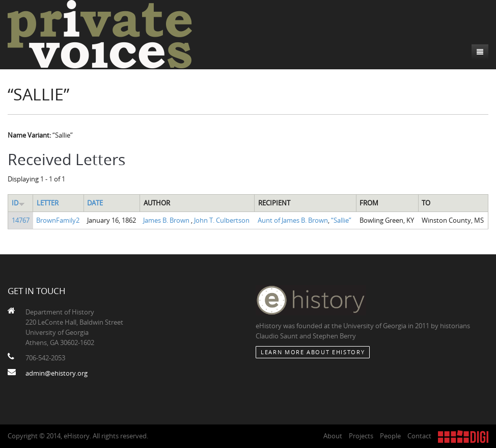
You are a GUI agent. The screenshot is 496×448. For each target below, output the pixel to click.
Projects (361, 436)
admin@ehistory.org (57, 373)
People (390, 436)
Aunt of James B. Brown (293, 220)
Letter (48, 203)
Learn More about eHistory (313, 352)
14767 (21, 220)
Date (95, 203)
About (333, 436)
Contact (419, 436)
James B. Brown (167, 220)
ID (18, 203)
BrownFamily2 (58, 220)
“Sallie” (341, 220)
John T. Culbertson (222, 220)
